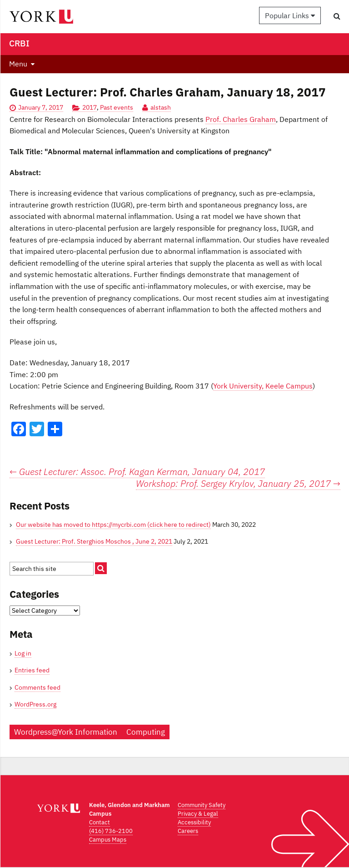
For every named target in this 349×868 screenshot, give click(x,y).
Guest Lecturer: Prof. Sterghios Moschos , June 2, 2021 (94, 541)
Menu (18, 64)
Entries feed (32, 670)
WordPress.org (35, 704)
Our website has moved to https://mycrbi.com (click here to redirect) (113, 525)
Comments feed (37, 687)
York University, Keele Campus (263, 386)
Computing (146, 732)
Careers (188, 831)
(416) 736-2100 (111, 831)
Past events (117, 107)
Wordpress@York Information (66, 732)
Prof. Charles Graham (241, 119)
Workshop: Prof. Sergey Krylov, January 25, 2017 (238, 484)
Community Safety (202, 805)
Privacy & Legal (198, 814)
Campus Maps (108, 840)
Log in (23, 653)
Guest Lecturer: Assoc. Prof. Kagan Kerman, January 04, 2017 (137, 472)
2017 (90, 107)
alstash (161, 107)
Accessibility (194, 822)
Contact (100, 822)
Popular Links (290, 15)
